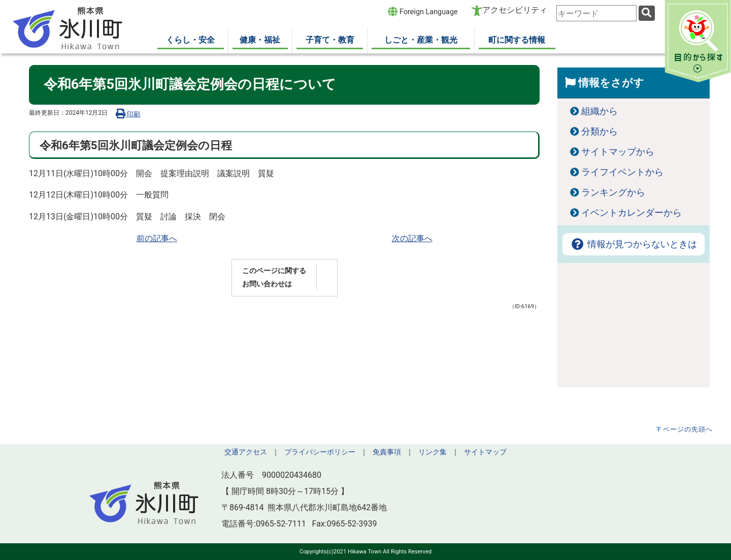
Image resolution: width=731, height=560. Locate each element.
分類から (600, 131)
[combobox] (596, 13)
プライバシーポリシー (320, 452)
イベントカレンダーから (632, 213)
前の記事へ (157, 238)
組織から (600, 111)
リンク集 (433, 452)
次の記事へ (412, 238)
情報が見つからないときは (634, 244)
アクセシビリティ (515, 10)
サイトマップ (485, 452)
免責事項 (387, 452)
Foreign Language (423, 11)
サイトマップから (618, 152)
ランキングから (613, 192)
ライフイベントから (622, 172)
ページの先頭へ (688, 429)
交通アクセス (246, 452)
